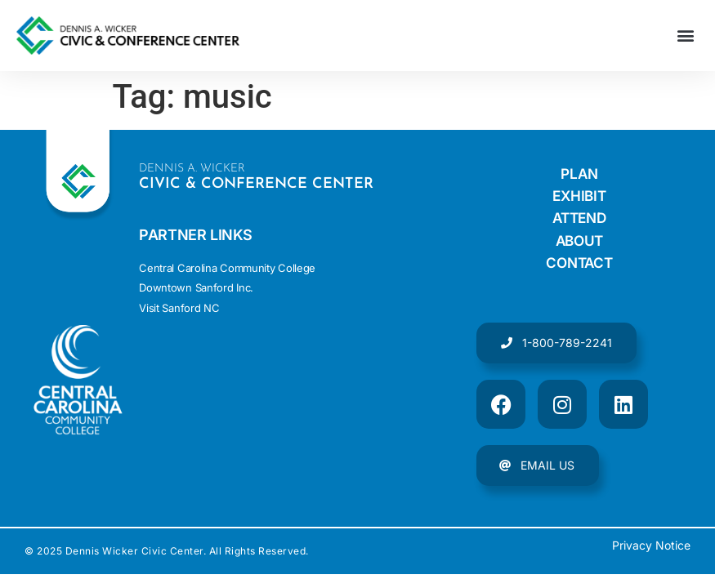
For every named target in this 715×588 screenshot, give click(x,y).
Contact (579, 265)
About (580, 242)
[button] (685, 36)
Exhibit (579, 196)
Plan (579, 174)
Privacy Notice (651, 548)
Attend (579, 219)
